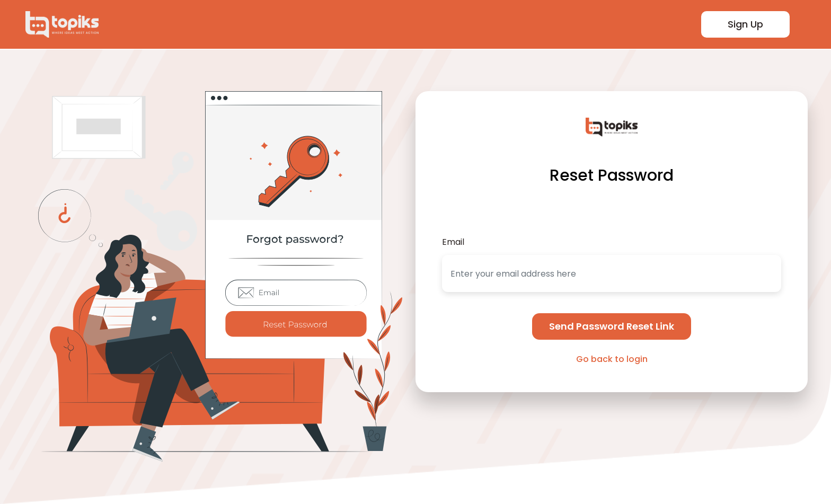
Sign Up (745, 24)
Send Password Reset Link (612, 326)
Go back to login (612, 359)
